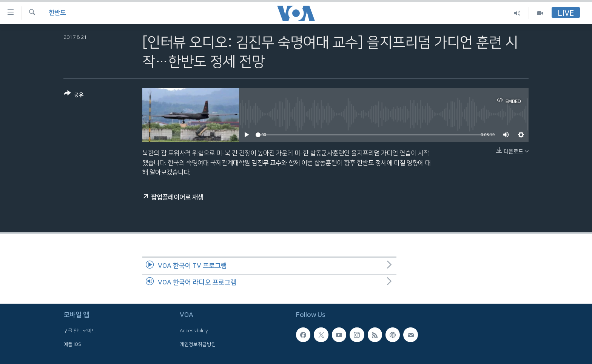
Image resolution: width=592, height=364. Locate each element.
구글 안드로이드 (80, 331)
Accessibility (194, 331)
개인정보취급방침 (198, 344)
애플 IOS (72, 344)
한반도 (57, 13)
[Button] (74, 96)
